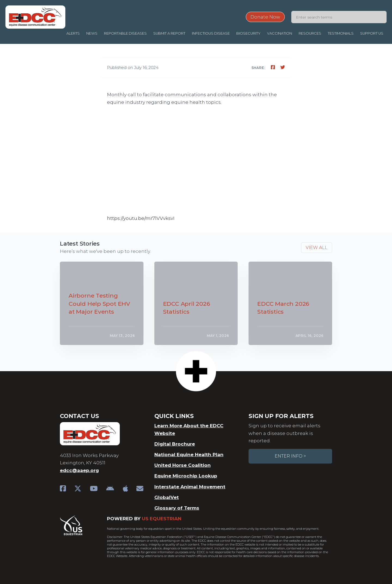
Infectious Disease (211, 33)
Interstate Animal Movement (190, 487)
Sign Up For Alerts (281, 416)
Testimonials (341, 33)
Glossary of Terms (177, 508)
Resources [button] (310, 33)
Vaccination (280, 33)
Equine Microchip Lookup (186, 476)
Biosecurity (248, 33)
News (92, 33)
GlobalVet (167, 497)
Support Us (372, 33)
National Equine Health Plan (189, 455)
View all (317, 248)
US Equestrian (162, 519)
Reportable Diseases (125, 33)
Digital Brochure (175, 444)
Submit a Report (169, 33)
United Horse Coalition (183, 465)
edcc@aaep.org (79, 470)
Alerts (73, 33)
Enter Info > (290, 456)
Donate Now (265, 17)
